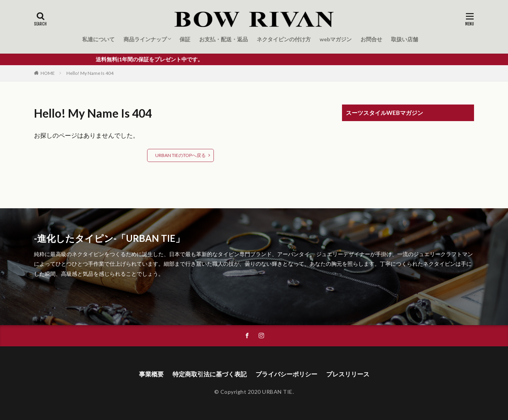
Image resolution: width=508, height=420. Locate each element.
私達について (98, 39)
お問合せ (371, 39)
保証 (185, 39)
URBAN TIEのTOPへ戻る (180, 155)
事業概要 (151, 374)
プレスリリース (348, 374)
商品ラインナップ (145, 39)
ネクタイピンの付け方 (284, 39)
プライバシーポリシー (286, 374)
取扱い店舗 (405, 39)
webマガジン (336, 39)
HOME (48, 73)
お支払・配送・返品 (224, 39)
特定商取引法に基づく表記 (210, 374)
